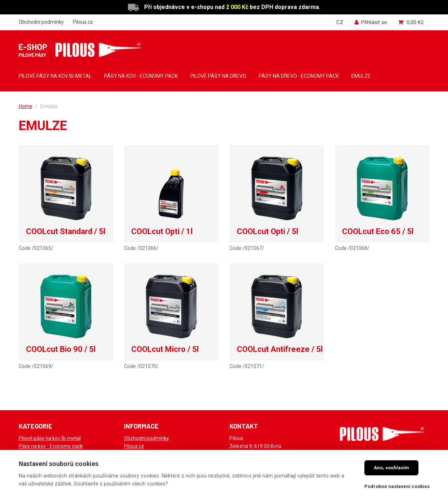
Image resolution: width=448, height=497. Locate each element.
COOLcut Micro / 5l (165, 349)
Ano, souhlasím (391, 468)
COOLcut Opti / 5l (267, 231)
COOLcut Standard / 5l (66, 231)
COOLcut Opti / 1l (162, 231)
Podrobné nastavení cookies (397, 486)
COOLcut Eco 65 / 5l (378, 231)
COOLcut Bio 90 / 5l (61, 349)
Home (26, 106)
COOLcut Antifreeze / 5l (280, 349)
